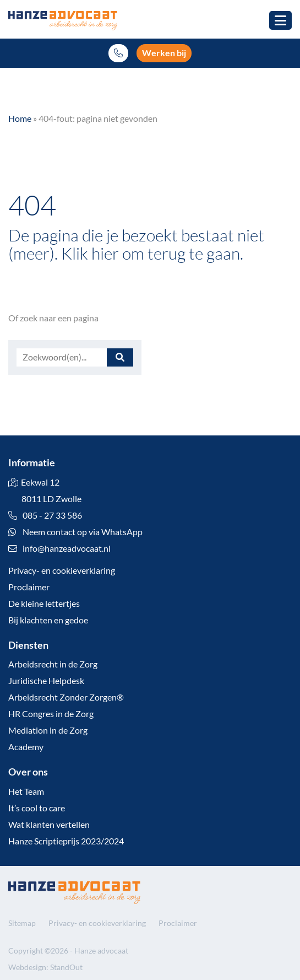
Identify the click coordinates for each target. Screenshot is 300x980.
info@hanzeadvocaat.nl (67, 548)
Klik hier (90, 253)
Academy (26, 747)
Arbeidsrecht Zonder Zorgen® (66, 697)
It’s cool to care (37, 808)
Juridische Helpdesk (46, 680)
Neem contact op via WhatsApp (75, 532)
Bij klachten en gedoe (48, 620)
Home (20, 118)
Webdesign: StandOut (45, 967)
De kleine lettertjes (44, 603)
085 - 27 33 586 (45, 515)
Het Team (26, 791)
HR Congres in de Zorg (51, 714)
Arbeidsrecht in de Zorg (53, 664)
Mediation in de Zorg (48, 730)
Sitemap (22, 923)
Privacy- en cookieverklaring (62, 570)
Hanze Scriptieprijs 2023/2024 (66, 841)
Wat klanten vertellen (49, 824)
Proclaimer (29, 587)
